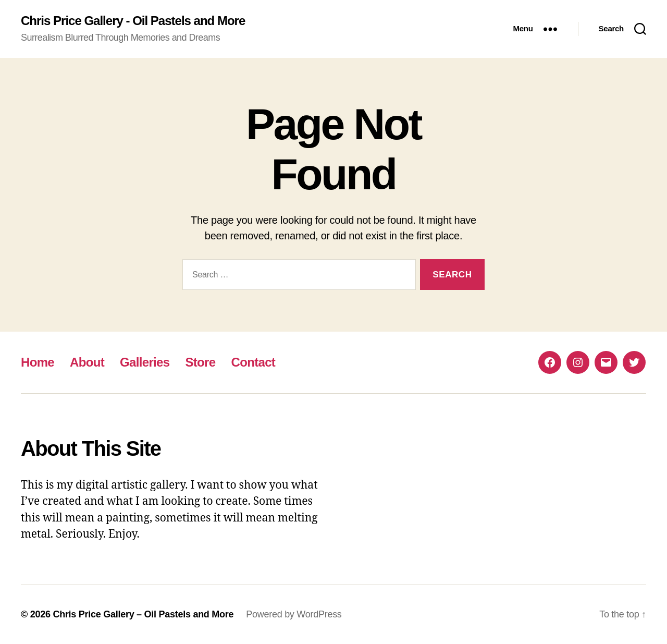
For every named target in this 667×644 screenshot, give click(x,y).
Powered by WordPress (294, 614)
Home (38, 362)
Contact (253, 362)
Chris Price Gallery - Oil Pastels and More (133, 21)
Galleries (145, 362)
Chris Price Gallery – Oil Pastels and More (143, 614)
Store (200, 362)
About (87, 362)
